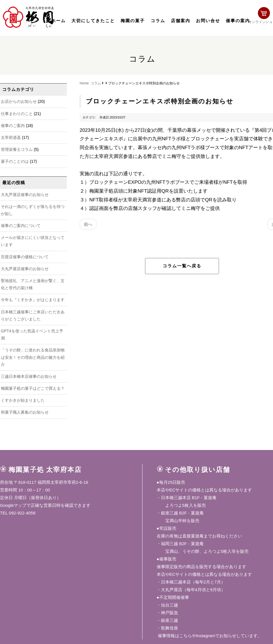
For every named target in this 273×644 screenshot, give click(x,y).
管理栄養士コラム (17, 149)
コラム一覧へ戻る (182, 266)
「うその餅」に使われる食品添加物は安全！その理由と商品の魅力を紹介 (33, 357)
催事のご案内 (13, 126)
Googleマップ (13, 505)
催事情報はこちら (174, 636)
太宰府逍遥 (11, 137)
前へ (88, 224)
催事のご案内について (21, 226)
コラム (158, 21)
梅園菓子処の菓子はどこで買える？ (33, 388)
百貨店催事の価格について (25, 257)
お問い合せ (208, 21)
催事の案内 (238, 21)
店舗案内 (181, 21)
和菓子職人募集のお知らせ (25, 412)
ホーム (58, 21)
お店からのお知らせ (19, 101)
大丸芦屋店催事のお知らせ (25, 195)
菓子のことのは (15, 161)
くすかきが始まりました (23, 400)
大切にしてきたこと (93, 21)
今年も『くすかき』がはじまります (33, 300)
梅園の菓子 (133, 21)
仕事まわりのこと (17, 114)
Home (84, 83)
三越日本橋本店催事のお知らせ (29, 376)
